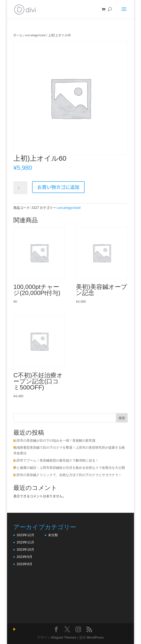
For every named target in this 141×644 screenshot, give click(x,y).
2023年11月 (25, 542)
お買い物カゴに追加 (58, 187)
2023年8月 (24, 564)
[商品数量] (20, 188)
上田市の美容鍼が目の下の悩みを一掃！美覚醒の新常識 (54, 440)
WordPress (95, 637)
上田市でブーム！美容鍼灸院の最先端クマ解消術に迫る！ (56, 460)
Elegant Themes (64, 637)
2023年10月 (25, 549)
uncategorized (35, 35)
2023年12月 (25, 535)
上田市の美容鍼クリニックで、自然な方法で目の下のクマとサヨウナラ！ (67, 475)
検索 (122, 418)
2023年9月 (24, 557)
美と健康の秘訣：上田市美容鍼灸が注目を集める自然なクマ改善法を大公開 (69, 468)
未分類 (53, 535)
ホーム (18, 35)
